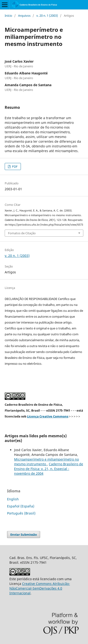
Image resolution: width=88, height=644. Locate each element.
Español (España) (21, 506)
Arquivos (24, 16)
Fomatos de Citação (22, 233)
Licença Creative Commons (48, 416)
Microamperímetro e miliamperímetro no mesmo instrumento (46, 462)
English (13, 499)
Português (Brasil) (21, 513)
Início (8, 16)
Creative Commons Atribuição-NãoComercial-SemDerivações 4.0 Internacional (40, 588)
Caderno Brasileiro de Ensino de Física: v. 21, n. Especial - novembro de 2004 (49, 469)
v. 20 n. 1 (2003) (47, 16)
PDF (14, 166)
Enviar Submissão (24, 535)
